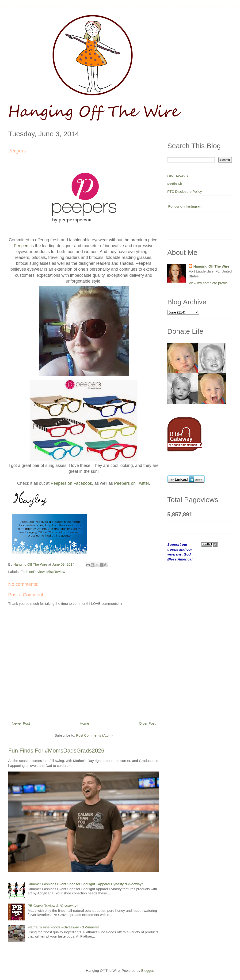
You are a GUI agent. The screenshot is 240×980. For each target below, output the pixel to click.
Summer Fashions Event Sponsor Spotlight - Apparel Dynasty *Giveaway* (85, 884)
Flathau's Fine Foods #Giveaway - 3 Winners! (63, 927)
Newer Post (21, 723)
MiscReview (56, 572)
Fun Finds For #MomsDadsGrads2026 (56, 751)
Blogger (147, 971)
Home (84, 723)
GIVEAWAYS (178, 176)
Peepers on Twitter (131, 483)
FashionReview (33, 572)
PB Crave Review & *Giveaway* (53, 906)
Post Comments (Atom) (94, 735)
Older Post (147, 723)
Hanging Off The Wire (211, 266)
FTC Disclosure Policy (185, 191)
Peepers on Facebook (71, 483)
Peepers (22, 246)
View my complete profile (208, 283)
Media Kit (175, 184)
